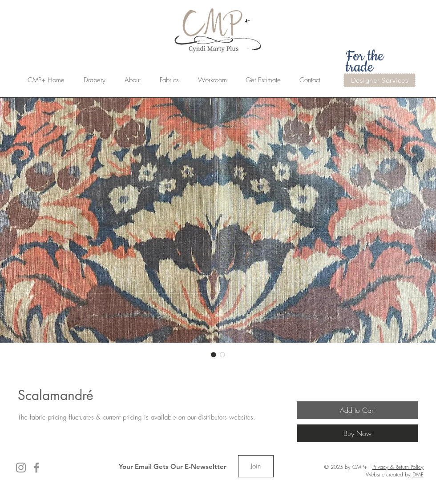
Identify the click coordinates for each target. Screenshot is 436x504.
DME (418, 474)
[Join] (256, 466)
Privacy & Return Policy (398, 467)
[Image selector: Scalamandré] (214, 355)
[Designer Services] (379, 80)
